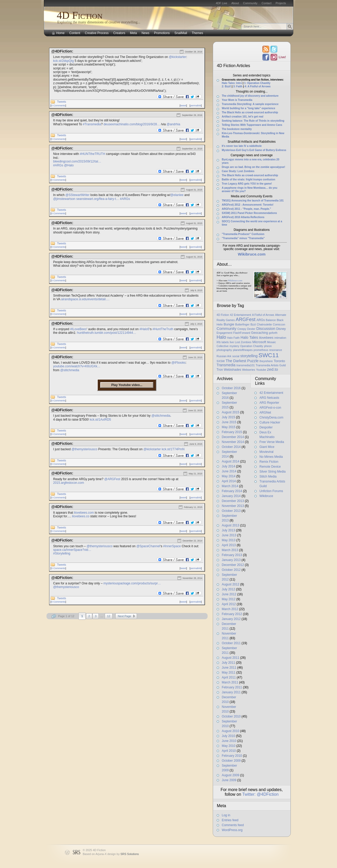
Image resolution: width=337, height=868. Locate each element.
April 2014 (229, 481)
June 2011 (229, 668)
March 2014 (230, 486)
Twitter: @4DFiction (260, 794)
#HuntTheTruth (163, 329)
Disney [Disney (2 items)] (281, 329)
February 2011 (232, 687)
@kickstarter (178, 57)
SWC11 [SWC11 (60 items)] (269, 355)
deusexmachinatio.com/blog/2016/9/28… (132, 124)
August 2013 (231, 525)
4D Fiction (80, 15)
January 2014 (231, 496)
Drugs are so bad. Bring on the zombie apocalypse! (254, 167)
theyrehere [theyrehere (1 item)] (266, 361)
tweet (183, 105)
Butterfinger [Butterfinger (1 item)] (242, 324)
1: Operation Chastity (257, 83)
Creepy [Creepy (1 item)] (242, 329)
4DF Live (221, 3)
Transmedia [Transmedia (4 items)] (226, 365)
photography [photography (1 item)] (224, 350)
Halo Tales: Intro (232, 83)
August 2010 (231, 731)
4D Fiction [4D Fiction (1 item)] (223, 315)
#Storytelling (62, 553)
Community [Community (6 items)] (227, 328)
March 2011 (230, 682)
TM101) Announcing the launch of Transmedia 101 (253, 201)
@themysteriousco (84, 449)
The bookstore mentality (237, 129)
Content (75, 33)
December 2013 (233, 501)
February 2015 (232, 432)
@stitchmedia (70, 370)
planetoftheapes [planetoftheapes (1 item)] (243, 350)
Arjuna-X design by (117, 854)
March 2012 (230, 609)
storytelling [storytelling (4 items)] (249, 356)
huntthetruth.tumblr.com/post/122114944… (107, 333)
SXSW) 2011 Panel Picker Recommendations (249, 213)
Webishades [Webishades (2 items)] (233, 370)
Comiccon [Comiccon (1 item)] (279, 324)
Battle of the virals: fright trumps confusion (249, 180)
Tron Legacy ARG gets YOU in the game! (247, 184)
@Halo (69, 165)
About (235, 3)
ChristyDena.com (272, 417)
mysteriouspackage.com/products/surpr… (132, 583)
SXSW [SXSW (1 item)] (221, 361)
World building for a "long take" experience (249, 108)
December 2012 (233, 565)
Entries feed (230, 820)
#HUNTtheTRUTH (92, 154)
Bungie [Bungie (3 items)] (229, 324)
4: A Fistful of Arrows (257, 86)
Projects (281, 3)
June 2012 (229, 594)
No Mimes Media (271, 457)
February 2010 (232, 756)
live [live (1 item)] (232, 342)
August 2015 (231, 412)
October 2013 (231, 511)
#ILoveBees (78, 329)
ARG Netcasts (269, 398)
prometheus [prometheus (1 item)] (261, 350)
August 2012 (231, 584)
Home (61, 33)
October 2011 (231, 643)
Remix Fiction (269, 462)
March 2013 (230, 550)
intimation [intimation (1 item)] (280, 338)
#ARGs (58, 165)
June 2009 (229, 780)
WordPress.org (232, 830)
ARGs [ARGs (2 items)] (261, 320)
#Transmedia (92, 124)
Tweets (62, 102)
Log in (226, 815)
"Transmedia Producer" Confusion (243, 234)
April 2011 (229, 677)
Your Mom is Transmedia (237, 100)
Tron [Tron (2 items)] (220, 370)
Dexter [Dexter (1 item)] (251, 329)
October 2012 (231, 570)
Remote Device (270, 467)
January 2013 (231, 560)
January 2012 (231, 619)
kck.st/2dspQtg (64, 61)
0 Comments (58, 105)
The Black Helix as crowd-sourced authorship (250, 112)
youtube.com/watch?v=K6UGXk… (77, 366)
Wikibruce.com (235, 280)
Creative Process (97, 33)
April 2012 (229, 604)
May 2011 (229, 673)
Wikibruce (266, 496)
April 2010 (229, 751)
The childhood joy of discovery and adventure (250, 96)
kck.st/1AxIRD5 (100, 420)
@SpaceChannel (148, 546)
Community (250, 3)
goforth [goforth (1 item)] (273, 333)
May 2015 (229, 427)
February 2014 (232, 491)
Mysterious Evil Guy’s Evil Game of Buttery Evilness (254, 150)
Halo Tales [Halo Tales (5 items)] (249, 337)
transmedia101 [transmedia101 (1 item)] (246, 365)
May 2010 (229, 746)
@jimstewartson (64, 199)
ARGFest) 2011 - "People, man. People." (247, 209)
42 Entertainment (271, 393)
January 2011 (231, 692)
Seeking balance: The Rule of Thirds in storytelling (253, 121)
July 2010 (229, 736)
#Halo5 (144, 329)
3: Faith (238, 86)
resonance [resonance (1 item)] (276, 350)
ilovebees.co (81, 516)
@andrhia (173, 124)
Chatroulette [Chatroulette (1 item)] (264, 324)
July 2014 (229, 466)
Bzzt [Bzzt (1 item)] (253, 324)
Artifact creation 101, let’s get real (243, 117)
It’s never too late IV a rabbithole (242, 146)
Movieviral (267, 452)
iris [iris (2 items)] (219, 342)
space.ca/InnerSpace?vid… (72, 550)
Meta (133, 33)
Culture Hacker (270, 422)
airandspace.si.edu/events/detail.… (85, 299)
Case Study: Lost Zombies (238, 171)
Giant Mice (267, 447)
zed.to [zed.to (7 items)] (273, 369)
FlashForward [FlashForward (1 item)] (242, 333)
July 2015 (229, 417)
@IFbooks (178, 363)
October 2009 (231, 761)
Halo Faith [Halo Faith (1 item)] (233, 338)
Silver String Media (273, 472)
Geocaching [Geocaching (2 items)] (259, 333)
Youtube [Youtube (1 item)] (261, 370)
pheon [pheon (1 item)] (268, 346)
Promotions (162, 33)
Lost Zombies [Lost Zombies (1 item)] (243, 342)
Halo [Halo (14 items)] (222, 337)
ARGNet (265, 413)
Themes (197, 33)
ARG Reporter (269, 403)
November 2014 (233, 442)
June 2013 (229, 535)
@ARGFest (112, 479)
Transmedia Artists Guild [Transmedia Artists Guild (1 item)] (271, 365)
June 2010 (229, 741)
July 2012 (229, 589)
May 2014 (229, 476)
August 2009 (231, 775)
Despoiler (266, 427)
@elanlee (177, 195)
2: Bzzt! (227, 86)
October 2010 (231, 716)
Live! (282, 57)
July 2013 (229, 530)
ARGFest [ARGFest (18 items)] (246, 319)
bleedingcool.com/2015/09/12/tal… (77, 161)
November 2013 (233, 506)
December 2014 (233, 437)
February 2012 (232, 614)
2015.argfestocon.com (69, 483)
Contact (267, 3)
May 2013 (229, 540)
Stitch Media (268, 477)
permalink (196, 105)
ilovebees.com (84, 513)
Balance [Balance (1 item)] (271, 320)
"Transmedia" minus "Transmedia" (243, 238)
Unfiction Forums (271, 491)
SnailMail (181, 33)
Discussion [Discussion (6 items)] (266, 328)
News (146, 33)
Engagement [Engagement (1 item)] (224, 333)
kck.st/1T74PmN (173, 449)
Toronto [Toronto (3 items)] (279, 361)
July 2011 (229, 663)
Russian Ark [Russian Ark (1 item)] (224, 356)
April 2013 (229, 545)
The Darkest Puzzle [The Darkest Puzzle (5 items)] (242, 361)
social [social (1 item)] (236, 356)
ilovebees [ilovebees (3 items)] (266, 338)
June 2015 (229, 422)
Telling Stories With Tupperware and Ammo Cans (252, 125)
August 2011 (231, 658)
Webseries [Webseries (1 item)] (249, 370)
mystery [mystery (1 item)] (234, 346)
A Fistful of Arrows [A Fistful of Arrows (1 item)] (263, 315)
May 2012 (229, 599)
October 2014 (231, 447)
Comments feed (233, 825)
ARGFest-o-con (270, 408)
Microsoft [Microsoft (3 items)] (259, 342)
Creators (119, 33)
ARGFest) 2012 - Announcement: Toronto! (248, 205)
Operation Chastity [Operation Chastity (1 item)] (252, 346)
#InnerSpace (172, 546)
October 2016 (231, 388)
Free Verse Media (272, 442)
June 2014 (229, 471)
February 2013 (232, 555)
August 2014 (231, 461)
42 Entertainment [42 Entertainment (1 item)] (240, 315)
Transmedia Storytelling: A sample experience (250, 104)
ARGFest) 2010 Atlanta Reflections (243, 217)
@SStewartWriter (78, 195)
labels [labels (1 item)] (225, 342)
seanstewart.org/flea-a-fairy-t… (98, 199)
